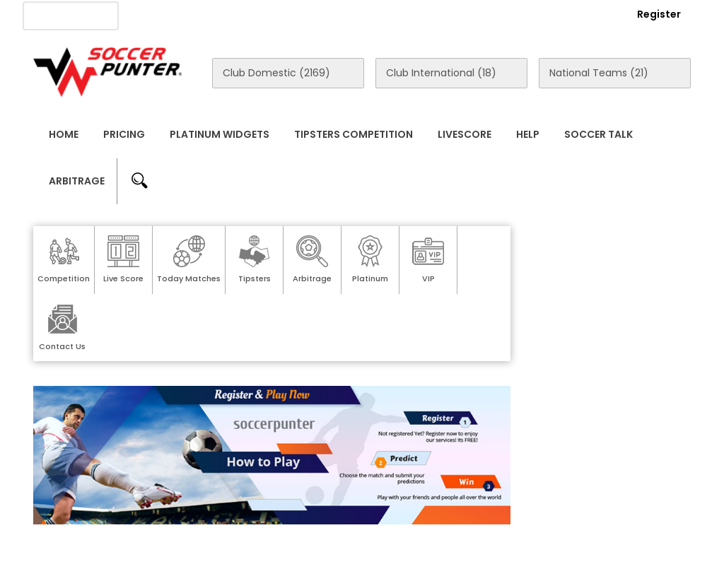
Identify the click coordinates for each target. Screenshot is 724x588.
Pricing (124, 134)
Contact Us (350, 15)
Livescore (465, 134)
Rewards (423, 15)
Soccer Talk (599, 134)
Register (659, 14)
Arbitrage (77, 181)
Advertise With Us (256, 15)
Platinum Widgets (220, 134)
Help (528, 134)
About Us (167, 15)
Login (582, 14)
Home (64, 134)
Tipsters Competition (354, 134)
